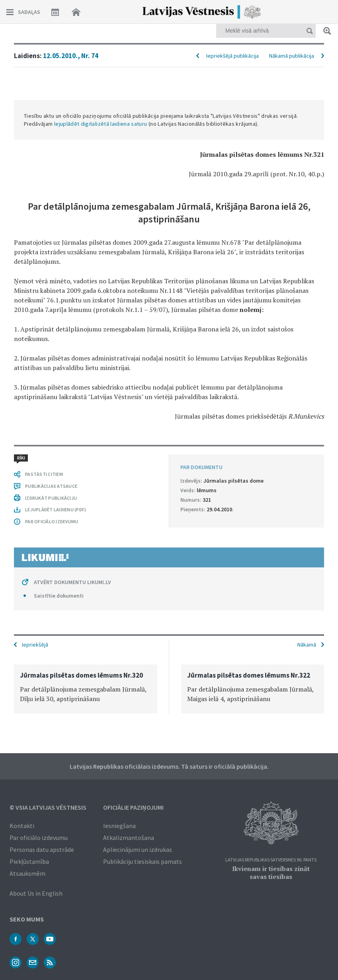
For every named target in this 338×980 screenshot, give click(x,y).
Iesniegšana (119, 826)
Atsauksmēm (27, 873)
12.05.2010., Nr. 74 (71, 56)
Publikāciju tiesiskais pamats (143, 861)
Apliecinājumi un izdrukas (138, 849)
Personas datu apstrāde (42, 849)
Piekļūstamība (29, 861)
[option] (86, 689)
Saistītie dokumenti (59, 596)
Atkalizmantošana (129, 838)
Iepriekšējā (35, 645)
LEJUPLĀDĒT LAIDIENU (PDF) (56, 509)
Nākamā (307, 645)
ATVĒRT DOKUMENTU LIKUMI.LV (72, 582)
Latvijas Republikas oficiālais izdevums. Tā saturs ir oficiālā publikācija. (169, 766)
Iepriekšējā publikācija (232, 56)
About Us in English (36, 893)
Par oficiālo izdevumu (39, 838)
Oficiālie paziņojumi (133, 807)
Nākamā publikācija (292, 56)
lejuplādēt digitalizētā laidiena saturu (101, 124)
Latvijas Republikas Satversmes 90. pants (271, 860)
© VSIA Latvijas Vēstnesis (48, 807)
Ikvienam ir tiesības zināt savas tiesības (271, 873)
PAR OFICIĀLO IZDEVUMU (52, 521)
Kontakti (22, 826)
